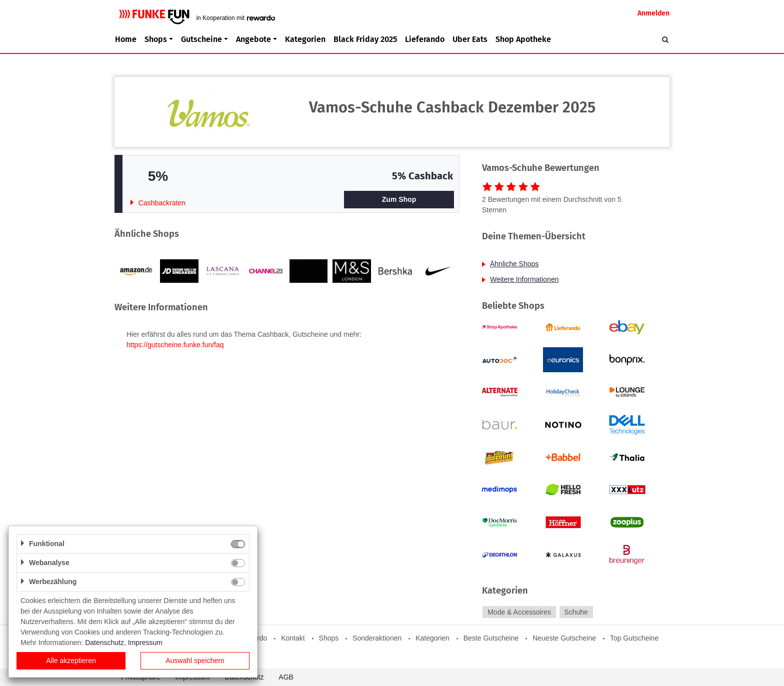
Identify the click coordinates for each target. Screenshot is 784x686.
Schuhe (576, 612)
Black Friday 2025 (365, 39)
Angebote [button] (253, 39)
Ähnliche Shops (514, 264)
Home (126, 39)
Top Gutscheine (634, 638)
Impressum (145, 643)
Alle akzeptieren (71, 661)
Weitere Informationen (524, 279)
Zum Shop (399, 199)
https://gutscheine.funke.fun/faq (175, 345)
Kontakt (293, 638)
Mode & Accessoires (519, 612)
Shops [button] (156, 39)
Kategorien (305, 39)
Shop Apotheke (523, 39)
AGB (286, 677)
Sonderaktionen (377, 638)
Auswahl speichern (195, 661)
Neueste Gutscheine (564, 638)
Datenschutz (104, 643)
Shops (329, 638)
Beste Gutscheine (491, 638)
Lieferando (425, 39)
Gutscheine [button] (201, 39)
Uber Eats (470, 39)
